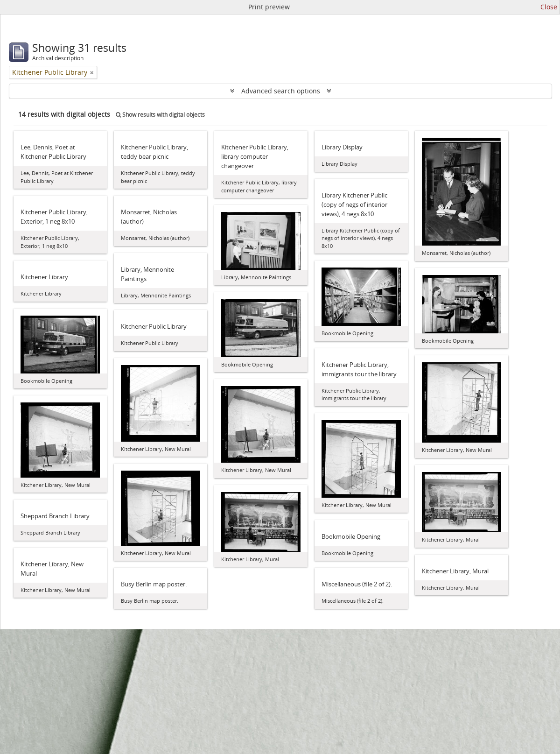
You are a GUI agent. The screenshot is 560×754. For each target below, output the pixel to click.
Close (549, 7)
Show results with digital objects (160, 115)
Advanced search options (281, 91)
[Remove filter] (92, 72)
